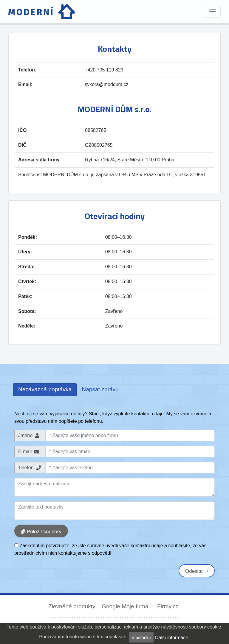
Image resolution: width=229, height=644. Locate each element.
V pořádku (141, 638)
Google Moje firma (126, 606)
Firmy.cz (168, 606)
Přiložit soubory (41, 532)
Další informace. (172, 638)
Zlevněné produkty (73, 606)
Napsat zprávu (100, 389)
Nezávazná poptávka (45, 389)
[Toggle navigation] (212, 12)
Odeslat (197, 571)
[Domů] (42, 12)
